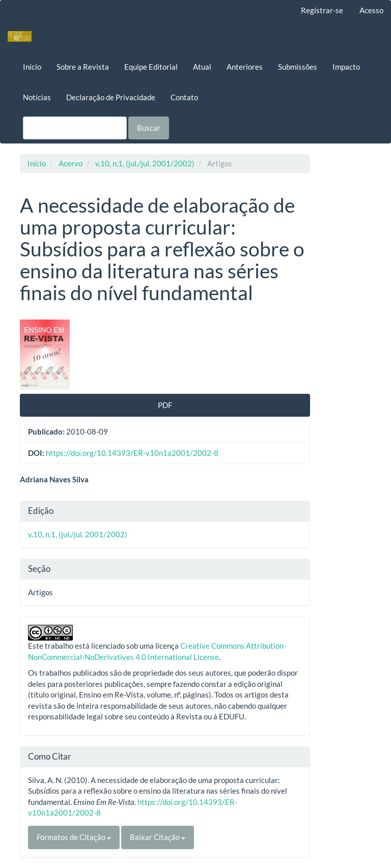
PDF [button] (165, 405)
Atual (202, 67)
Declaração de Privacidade (111, 97)
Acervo (71, 163)
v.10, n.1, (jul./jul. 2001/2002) (145, 163)
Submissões (298, 67)
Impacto (346, 67)
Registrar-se (322, 10)
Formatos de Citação (74, 837)
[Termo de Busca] (75, 128)
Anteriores (245, 67)
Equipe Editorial (151, 67)
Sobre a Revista (83, 67)
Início (32, 67)
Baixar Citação (158, 837)
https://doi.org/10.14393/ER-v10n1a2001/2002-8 (132, 453)
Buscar (149, 128)
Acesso (371, 10)
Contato (184, 97)
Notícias (37, 97)
